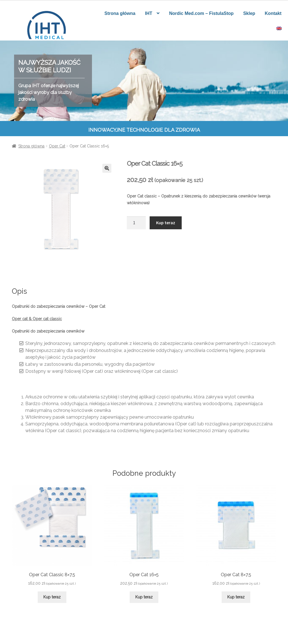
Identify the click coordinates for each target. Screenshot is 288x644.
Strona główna (120, 13)
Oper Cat (57, 146)
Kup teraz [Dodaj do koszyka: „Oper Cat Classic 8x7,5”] (52, 597)
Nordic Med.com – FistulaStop (201, 13)
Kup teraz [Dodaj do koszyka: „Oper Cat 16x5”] (144, 597)
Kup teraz (166, 223)
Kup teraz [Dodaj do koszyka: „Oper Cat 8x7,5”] (236, 597)
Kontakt (273, 13)
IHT (148, 13)
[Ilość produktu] (136, 223)
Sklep (249, 13)
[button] (107, 168)
